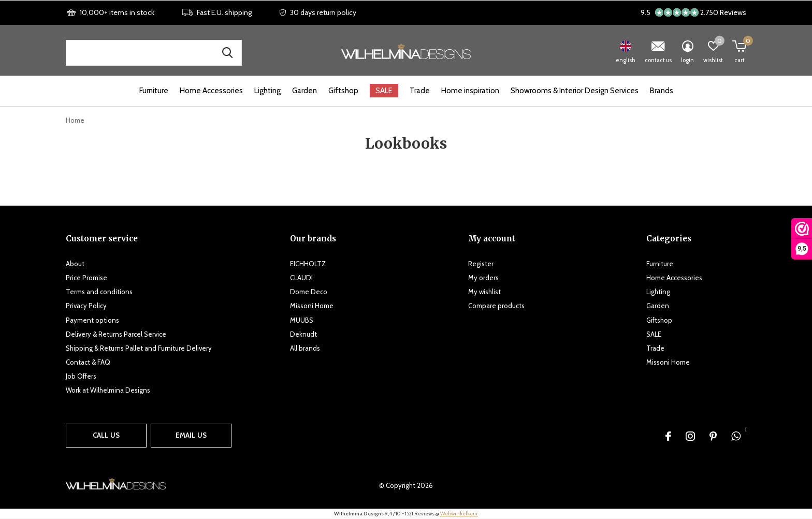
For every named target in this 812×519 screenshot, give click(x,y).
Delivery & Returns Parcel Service (116, 334)
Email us (191, 435)
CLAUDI (301, 278)
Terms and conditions (99, 292)
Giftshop (343, 91)
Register (481, 264)
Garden (304, 91)
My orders (483, 278)
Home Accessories (211, 91)
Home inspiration (470, 91)
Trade (420, 91)
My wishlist (484, 292)
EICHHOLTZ (308, 264)
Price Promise (86, 278)
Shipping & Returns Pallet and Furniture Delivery (139, 348)
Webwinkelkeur (459, 514)
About (75, 264)
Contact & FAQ (88, 362)
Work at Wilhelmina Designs (108, 390)
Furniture (154, 91)
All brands (305, 348)
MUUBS (302, 320)
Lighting (267, 91)
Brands (662, 91)
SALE (384, 91)
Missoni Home (312, 306)
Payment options (92, 320)
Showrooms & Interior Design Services (575, 91)
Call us (106, 435)
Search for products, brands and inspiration (227, 53)
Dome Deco (309, 292)
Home (75, 120)
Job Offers (81, 376)
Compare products (496, 306)
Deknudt (303, 334)
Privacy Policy (86, 306)
